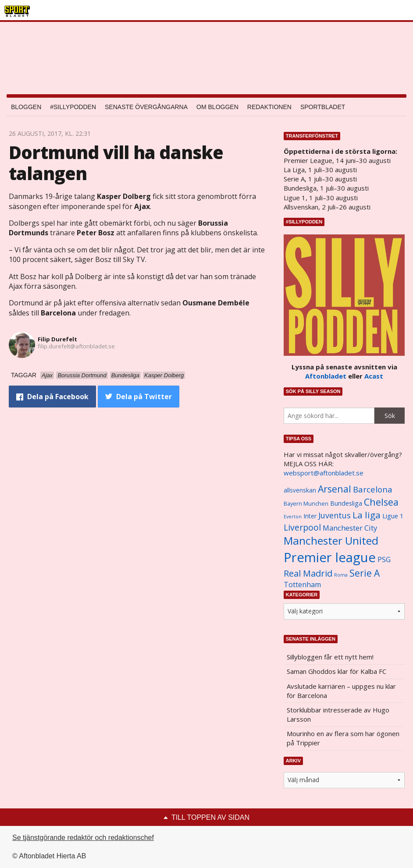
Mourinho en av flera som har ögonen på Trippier (343, 738)
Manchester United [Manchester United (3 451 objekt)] (331, 540)
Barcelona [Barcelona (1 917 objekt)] (373, 489)
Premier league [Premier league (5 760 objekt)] (330, 557)
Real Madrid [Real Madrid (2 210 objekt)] (308, 573)
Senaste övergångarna (146, 107)
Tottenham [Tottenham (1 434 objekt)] (302, 585)
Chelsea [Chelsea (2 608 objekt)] (381, 502)
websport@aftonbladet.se (324, 473)
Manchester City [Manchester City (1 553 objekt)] (350, 528)
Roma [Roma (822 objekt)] (341, 575)
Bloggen (26, 107)
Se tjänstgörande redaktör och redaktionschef (83, 838)
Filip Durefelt (57, 339)
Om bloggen (217, 107)
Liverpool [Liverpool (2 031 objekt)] (302, 527)
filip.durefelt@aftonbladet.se (76, 346)
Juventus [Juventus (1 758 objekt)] (335, 515)
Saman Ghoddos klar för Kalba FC (336, 671)
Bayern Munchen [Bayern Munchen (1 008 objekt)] (306, 504)
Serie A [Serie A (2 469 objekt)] (365, 573)
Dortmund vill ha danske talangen (116, 163)
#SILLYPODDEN (73, 107)
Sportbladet (323, 107)
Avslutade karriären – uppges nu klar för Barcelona (341, 691)
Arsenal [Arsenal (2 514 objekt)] (335, 489)
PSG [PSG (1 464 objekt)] (384, 560)
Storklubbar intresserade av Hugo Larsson (338, 714)
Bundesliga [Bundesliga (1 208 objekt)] (346, 503)
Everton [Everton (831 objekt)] (293, 517)
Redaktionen (269, 107)
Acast (374, 376)
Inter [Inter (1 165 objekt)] (310, 516)
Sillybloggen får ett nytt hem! (330, 657)
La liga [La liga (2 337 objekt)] (367, 515)
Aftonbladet (326, 376)
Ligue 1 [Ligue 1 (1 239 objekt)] (393, 516)
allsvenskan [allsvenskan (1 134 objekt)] (300, 490)
